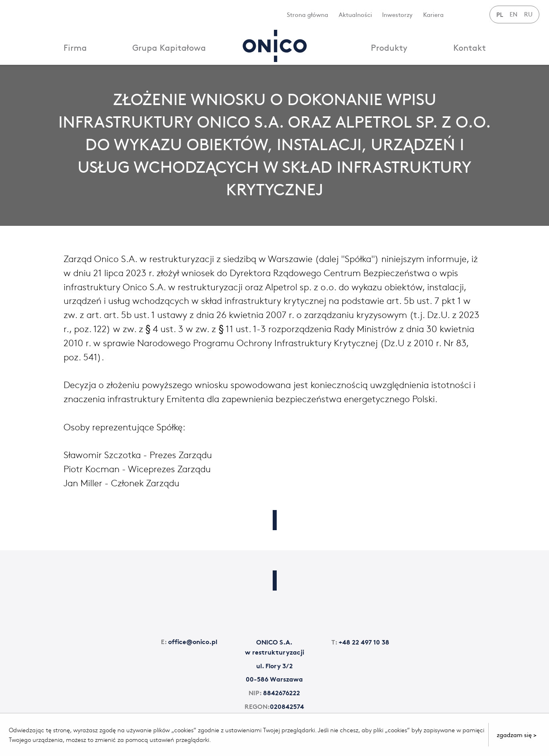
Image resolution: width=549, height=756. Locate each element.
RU (528, 14)
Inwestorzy (397, 14)
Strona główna (307, 14)
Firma (75, 47)
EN (514, 14)
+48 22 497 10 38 (360, 641)
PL (500, 14)
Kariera (433, 14)
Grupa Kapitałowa (169, 47)
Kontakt (470, 47)
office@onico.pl (189, 641)
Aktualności (355, 14)
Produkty (389, 47)
